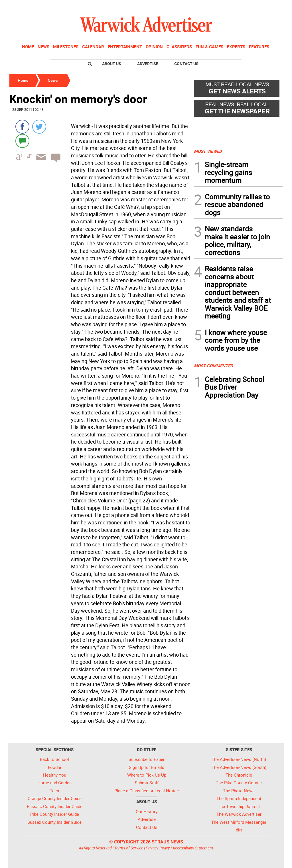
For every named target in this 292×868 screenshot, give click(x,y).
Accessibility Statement (193, 848)
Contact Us (186, 64)
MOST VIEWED (208, 151)
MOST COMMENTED (213, 366)
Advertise (148, 64)
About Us (112, 64)
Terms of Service (129, 848)
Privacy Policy (158, 848)
